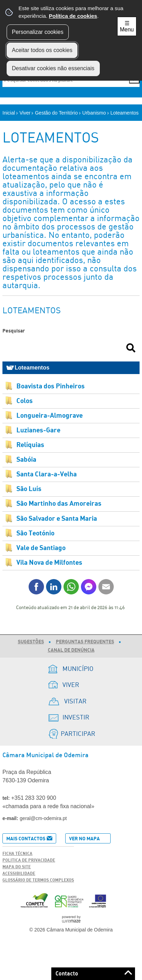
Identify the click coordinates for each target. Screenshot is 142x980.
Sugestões (31, 642)
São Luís (29, 489)
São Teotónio (35, 533)
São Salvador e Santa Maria (57, 519)
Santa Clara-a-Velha (47, 474)
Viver (27, 113)
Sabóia (26, 460)
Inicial (10, 113)
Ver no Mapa (84, 839)
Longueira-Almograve (50, 416)
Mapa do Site (17, 867)
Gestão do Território (58, 113)
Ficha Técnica (17, 854)
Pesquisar (14, 331)
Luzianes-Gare (38, 430)
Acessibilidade (19, 873)
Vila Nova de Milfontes (49, 563)
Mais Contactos (26, 839)
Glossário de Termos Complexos (38, 880)
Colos (25, 401)
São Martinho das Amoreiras (59, 504)
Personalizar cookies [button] (38, 32)
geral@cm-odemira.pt (43, 818)
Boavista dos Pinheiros (51, 386)
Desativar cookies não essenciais (53, 68)
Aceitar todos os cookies (42, 50)
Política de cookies (73, 16)
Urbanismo (96, 113)
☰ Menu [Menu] (127, 26)
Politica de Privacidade (29, 860)
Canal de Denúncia (71, 650)
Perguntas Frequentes (85, 642)
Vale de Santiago (41, 548)
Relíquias (30, 445)
